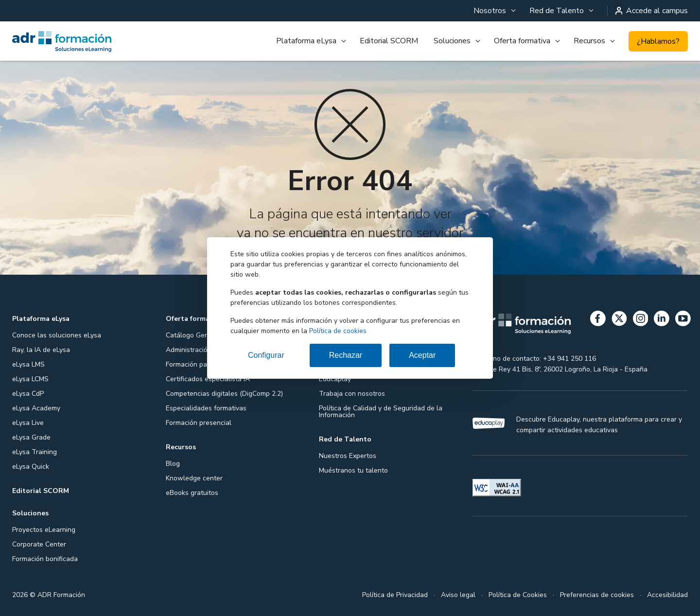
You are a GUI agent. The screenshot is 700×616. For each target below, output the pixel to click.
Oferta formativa (522, 41)
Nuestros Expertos (348, 456)
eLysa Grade (31, 437)
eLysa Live (28, 423)
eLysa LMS (28, 364)
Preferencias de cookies (597, 595)
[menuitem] (494, 11)
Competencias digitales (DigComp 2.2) (224, 394)
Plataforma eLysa (306, 41)
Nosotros (490, 11)
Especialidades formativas (206, 408)
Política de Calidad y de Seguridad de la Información (381, 412)
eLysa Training (35, 452)
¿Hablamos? (658, 41)
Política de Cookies (518, 595)
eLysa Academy (36, 408)
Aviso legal (458, 595)
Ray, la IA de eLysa (41, 350)
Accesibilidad (667, 595)
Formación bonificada (45, 559)
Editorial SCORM (389, 41)
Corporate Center (39, 544)
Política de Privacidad (395, 595)
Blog (173, 464)
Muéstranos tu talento (353, 470)
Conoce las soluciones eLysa (57, 335)
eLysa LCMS (30, 379)
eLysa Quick (31, 466)
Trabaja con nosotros (352, 394)
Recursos (589, 41)
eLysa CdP (28, 394)
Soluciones (452, 41)
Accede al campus (652, 11)
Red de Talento (557, 11)
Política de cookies (338, 331)
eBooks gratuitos (192, 493)
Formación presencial (199, 423)
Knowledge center (194, 478)
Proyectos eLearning (44, 530)
